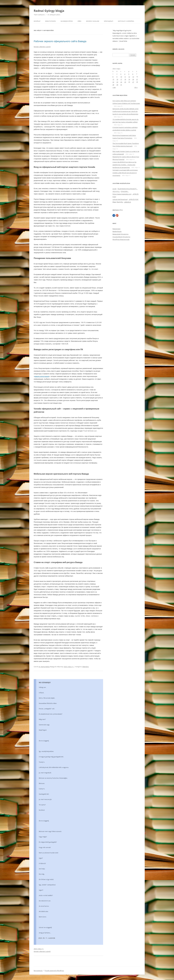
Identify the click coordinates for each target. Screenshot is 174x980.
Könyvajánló (109, 21)
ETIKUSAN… (125, 191)
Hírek (79, 21)
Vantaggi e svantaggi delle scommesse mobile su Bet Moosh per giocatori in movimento (125, 173)
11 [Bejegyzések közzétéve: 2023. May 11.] (125, 77)
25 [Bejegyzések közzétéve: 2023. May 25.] (125, 82)
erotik (114, 189)
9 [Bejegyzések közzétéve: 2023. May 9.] (117, 77)
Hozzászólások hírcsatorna (121, 237)
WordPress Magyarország (121, 239)
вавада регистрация (42, 376)
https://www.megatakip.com (122, 194)
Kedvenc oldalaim (93, 21)
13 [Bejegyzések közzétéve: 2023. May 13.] (133, 77)
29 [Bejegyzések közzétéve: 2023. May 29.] (113, 85)
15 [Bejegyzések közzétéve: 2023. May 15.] (113, 79)
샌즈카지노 (116, 191)
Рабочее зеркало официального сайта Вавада (60, 41)
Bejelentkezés (117, 231)
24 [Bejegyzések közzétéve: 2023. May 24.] (121, 82)
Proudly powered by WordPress (54, 971)
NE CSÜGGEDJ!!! (45, 682)
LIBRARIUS (127, 202)
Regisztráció (116, 229)
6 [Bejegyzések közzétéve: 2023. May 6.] (133, 74)
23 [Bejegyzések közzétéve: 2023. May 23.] (117, 82)
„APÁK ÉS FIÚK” (134, 199)
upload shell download (120, 199)
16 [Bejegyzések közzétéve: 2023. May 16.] (117, 79)
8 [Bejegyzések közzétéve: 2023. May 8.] (113, 77)
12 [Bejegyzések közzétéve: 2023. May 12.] (129, 77)
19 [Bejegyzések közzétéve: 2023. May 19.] (129, 79)
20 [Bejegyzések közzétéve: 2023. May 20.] (133, 79)
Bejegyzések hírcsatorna (120, 234)
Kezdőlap (37, 21)
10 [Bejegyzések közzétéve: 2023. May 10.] (121, 77)
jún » (136, 87)
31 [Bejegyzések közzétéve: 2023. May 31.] (121, 85)
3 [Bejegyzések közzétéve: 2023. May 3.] (121, 74)
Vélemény (86, 667)
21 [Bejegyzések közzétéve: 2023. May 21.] (137, 79)
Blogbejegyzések (67, 21)
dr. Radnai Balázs (44, 667)
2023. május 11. (39, 949)
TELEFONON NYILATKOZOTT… (128, 189)
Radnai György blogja (49, 11)
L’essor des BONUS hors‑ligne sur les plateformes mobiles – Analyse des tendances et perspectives (124, 165)
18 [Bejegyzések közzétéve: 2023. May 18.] (125, 79)
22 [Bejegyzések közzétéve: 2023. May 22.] (113, 82)
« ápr (114, 87)
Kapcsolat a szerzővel (126, 21)
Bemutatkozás (51, 21)
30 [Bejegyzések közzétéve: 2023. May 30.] (117, 85)
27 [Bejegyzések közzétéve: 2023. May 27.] (133, 82)
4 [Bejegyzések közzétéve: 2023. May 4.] (125, 74)
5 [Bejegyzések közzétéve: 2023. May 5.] (129, 74)
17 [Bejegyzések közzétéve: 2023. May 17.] (121, 79)
